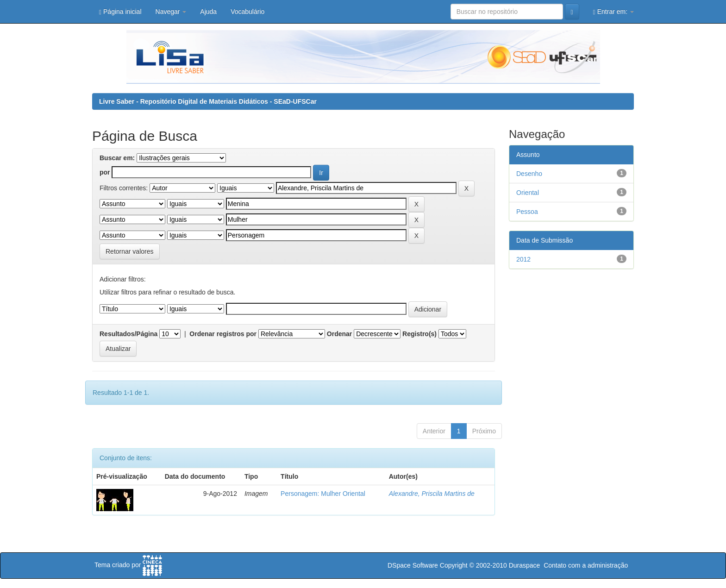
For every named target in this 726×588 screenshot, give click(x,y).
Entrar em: (613, 12)
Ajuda (208, 12)
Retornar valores (130, 251)
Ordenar (339, 334)
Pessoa (527, 212)
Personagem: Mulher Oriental (323, 494)
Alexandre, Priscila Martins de (432, 494)
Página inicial (120, 12)
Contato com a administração (586, 565)
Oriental (528, 193)
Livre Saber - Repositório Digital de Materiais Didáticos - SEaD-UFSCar (208, 101)
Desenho (529, 174)
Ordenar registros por (223, 334)
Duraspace (525, 565)
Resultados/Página (128, 334)
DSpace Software (413, 565)
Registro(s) (419, 334)
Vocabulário (247, 12)
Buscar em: (117, 158)
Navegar (171, 12)
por (105, 172)
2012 (523, 259)
